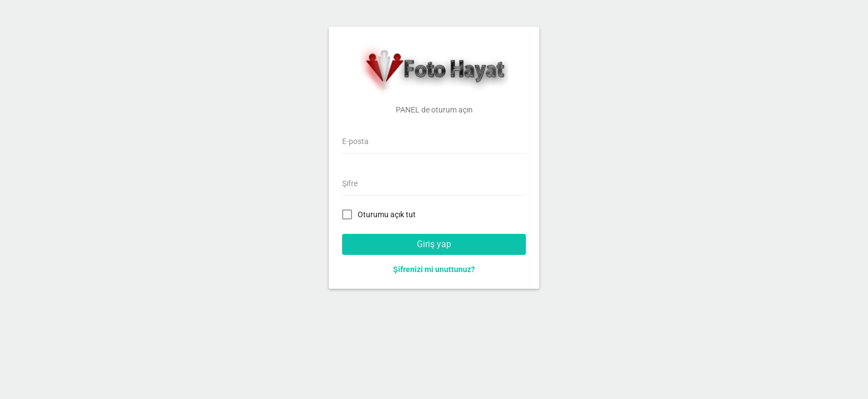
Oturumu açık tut (381, 214)
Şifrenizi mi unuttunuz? (434, 269)
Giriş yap (434, 244)
